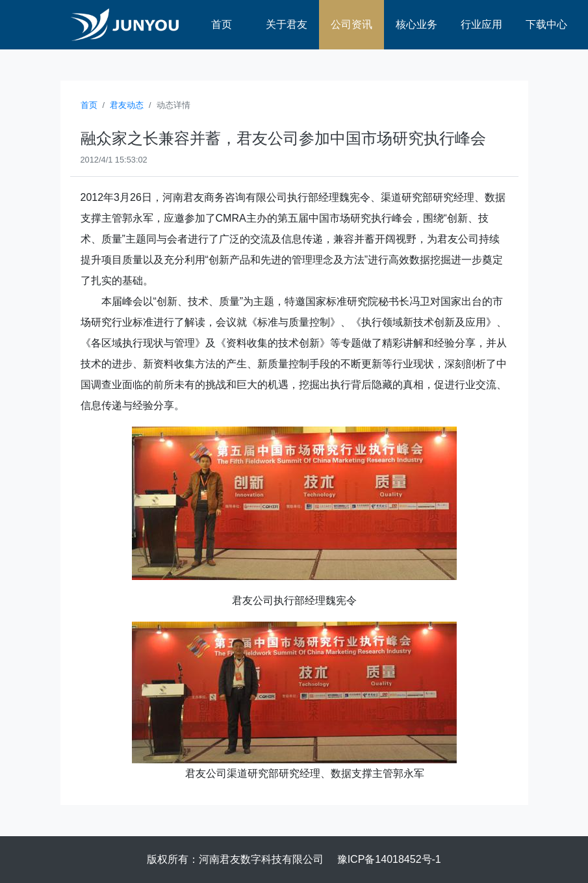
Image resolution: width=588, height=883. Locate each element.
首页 (222, 24)
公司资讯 (352, 24)
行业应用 (481, 24)
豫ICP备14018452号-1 (389, 859)
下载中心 (546, 24)
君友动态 (127, 105)
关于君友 (287, 24)
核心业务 (416, 24)
